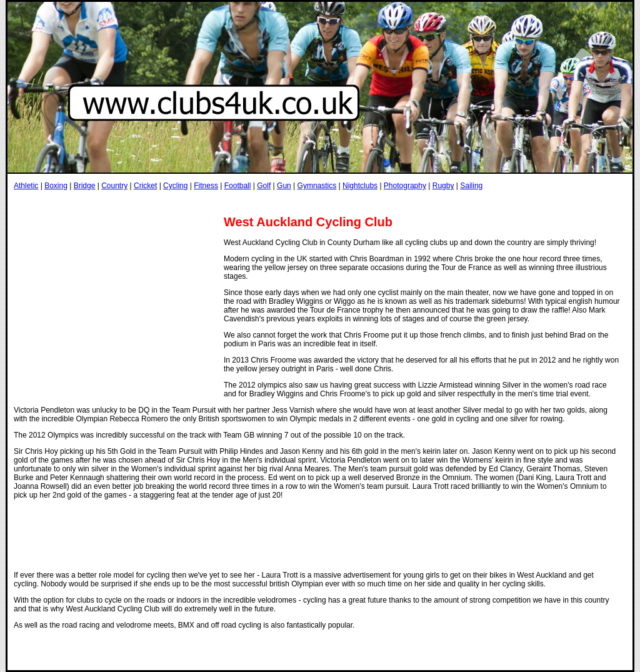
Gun (284, 186)
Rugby (443, 186)
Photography (405, 186)
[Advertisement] (241, 202)
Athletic (26, 186)
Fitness (206, 186)
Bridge (85, 186)
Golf (264, 186)
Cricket (145, 186)
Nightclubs (360, 186)
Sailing (471, 186)
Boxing (56, 186)
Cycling (175, 186)
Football (238, 186)
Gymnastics (317, 186)
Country (114, 186)
